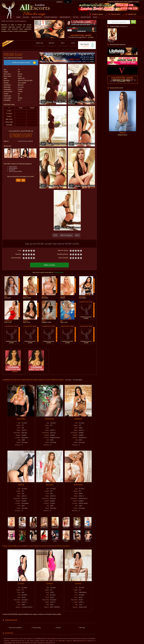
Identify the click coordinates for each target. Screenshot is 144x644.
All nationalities (78, 380)
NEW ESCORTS (37, 17)
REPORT (52, 44)
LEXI (77, 540)
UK (68, 2)
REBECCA (22, 527)
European (21, 87)
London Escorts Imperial (25, 141)
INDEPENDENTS (65, 17)
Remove (111, 42)
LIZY (11, 540)
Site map (82, 628)
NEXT (63, 44)
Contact (58, 628)
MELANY (66, 527)
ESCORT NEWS (86, 17)
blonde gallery (13, 168)
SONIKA (11, 527)
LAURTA (33, 527)
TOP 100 (75, 17)
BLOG (95, 17)
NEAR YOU (40, 44)
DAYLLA (44, 540)
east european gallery (16, 171)
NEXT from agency (66, 235)
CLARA (66, 540)
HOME (18, 17)
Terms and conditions (16, 628)
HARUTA (77, 527)
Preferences (124, 26)
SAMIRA (33, 540)
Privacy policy (37, 628)
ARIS (55, 540)
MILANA (88, 540)
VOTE (73, 44)
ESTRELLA (44, 527)
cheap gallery (13, 167)
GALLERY (26, 17)
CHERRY (22, 540)
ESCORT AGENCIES (51, 17)
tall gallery (12, 170)
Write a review (49, 265)
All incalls (68, 380)
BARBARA (55, 527)
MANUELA (88, 527)
